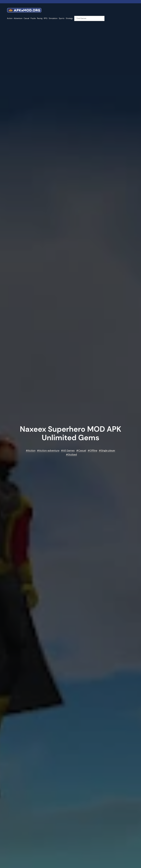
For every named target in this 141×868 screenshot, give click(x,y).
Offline (93, 451)
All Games (69, 451)
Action (32, 451)
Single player (108, 451)
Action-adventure (49, 451)
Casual (82, 451)
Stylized (72, 455)
